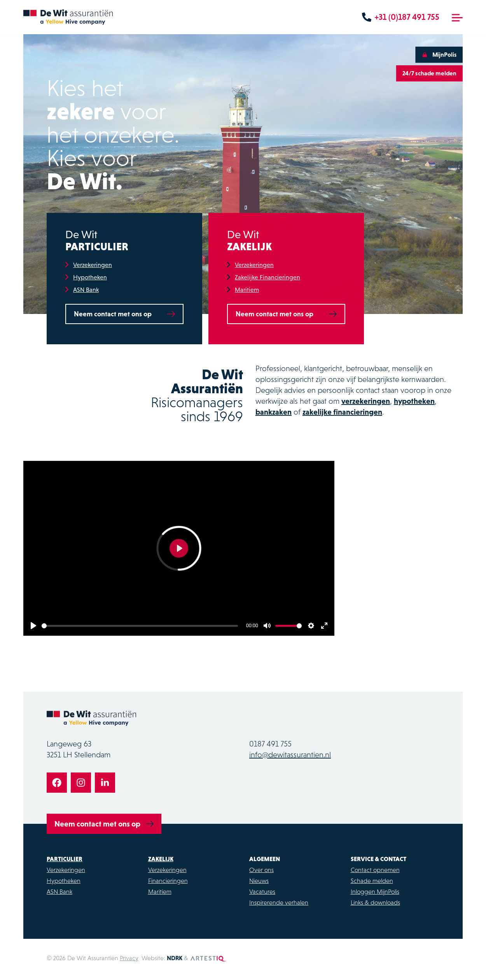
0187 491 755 (270, 744)
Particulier (65, 859)
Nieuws (259, 881)
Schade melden (372, 881)
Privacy (129, 958)
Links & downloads (375, 902)
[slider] (140, 626)
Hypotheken (90, 278)
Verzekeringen (93, 265)
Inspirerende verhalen (279, 902)
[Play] (33, 626)
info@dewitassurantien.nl (290, 755)
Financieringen (168, 881)
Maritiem (247, 290)
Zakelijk (161, 859)
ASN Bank (86, 290)
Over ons (261, 870)
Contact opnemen (375, 870)
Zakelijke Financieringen (267, 278)
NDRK (175, 958)
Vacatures (262, 891)
